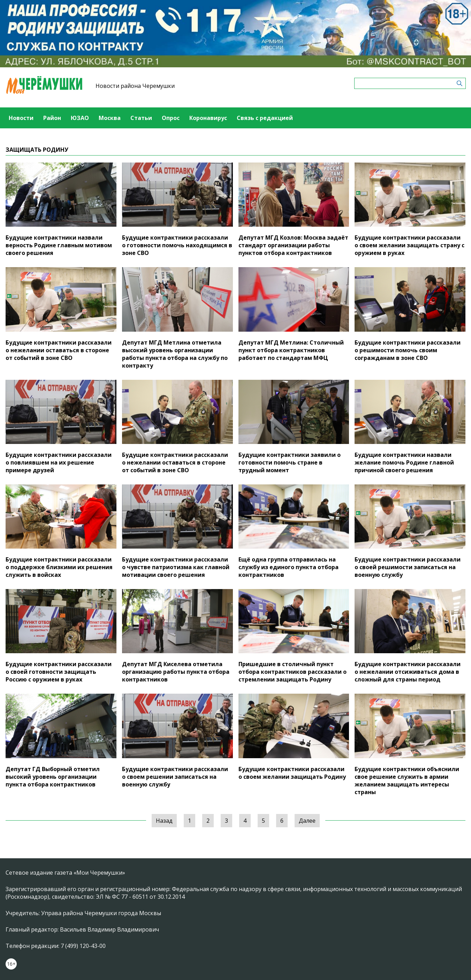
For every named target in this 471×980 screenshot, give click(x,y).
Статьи (141, 118)
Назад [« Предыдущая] (164, 821)
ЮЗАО (80, 118)
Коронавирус (208, 118)
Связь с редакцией (265, 118)
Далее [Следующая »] (307, 821)
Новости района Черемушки (135, 86)
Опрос (171, 118)
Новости (21, 118)
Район (52, 118)
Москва (110, 118)
